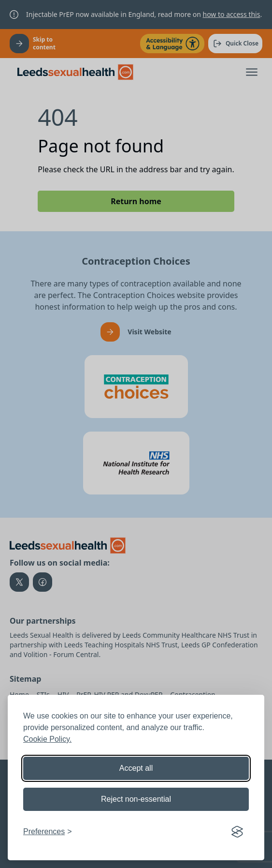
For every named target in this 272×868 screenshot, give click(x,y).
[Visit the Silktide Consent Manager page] (237, 832)
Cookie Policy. (47, 739)
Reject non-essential (136, 799)
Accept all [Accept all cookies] (136, 768)
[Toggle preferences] (48, 832)
